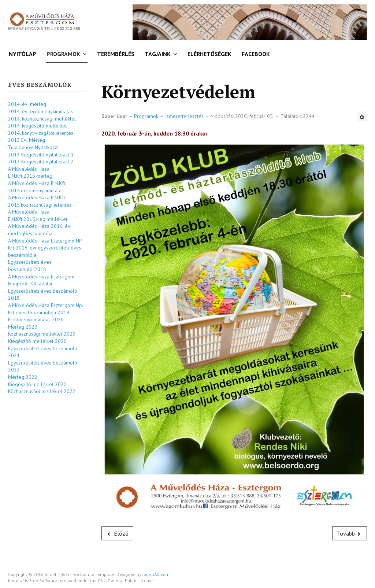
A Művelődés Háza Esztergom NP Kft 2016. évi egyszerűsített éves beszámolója (45, 248)
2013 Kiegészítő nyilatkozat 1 (41, 155)
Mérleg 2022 (23, 377)
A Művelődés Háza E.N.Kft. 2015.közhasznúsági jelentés (40, 201)
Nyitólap (23, 54)
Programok (63, 54)
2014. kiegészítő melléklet (37, 126)
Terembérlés (116, 54)
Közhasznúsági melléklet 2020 (42, 334)
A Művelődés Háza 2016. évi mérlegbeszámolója (40, 230)
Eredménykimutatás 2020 (36, 319)
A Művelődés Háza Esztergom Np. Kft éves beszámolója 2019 (45, 309)
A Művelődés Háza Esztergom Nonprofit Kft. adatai (41, 280)
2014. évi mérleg (27, 104)
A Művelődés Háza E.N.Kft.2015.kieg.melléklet (38, 215)
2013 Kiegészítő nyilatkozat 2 (41, 162)
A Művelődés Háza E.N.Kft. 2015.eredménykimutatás (37, 187)
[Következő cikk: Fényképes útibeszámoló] (350, 533)
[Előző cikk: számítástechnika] (117, 533)
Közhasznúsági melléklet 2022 (42, 391)
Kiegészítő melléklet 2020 (37, 341)
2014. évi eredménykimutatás (40, 111)
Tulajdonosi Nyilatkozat (34, 147)
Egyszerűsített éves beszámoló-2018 (30, 266)
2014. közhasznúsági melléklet (42, 119)
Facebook (256, 54)
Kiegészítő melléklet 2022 (37, 384)
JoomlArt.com (156, 574)
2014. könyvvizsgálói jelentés (41, 133)
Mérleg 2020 (23, 327)
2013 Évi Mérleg (27, 140)
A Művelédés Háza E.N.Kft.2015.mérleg (30, 173)
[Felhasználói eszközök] (362, 117)
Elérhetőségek (209, 54)
